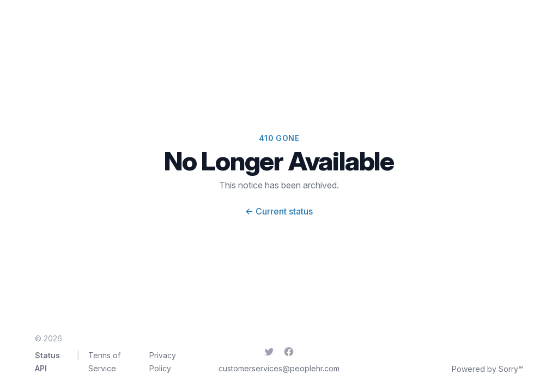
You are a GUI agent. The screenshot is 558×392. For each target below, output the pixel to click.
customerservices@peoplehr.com (279, 368)
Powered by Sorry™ (487, 369)
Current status (279, 211)
